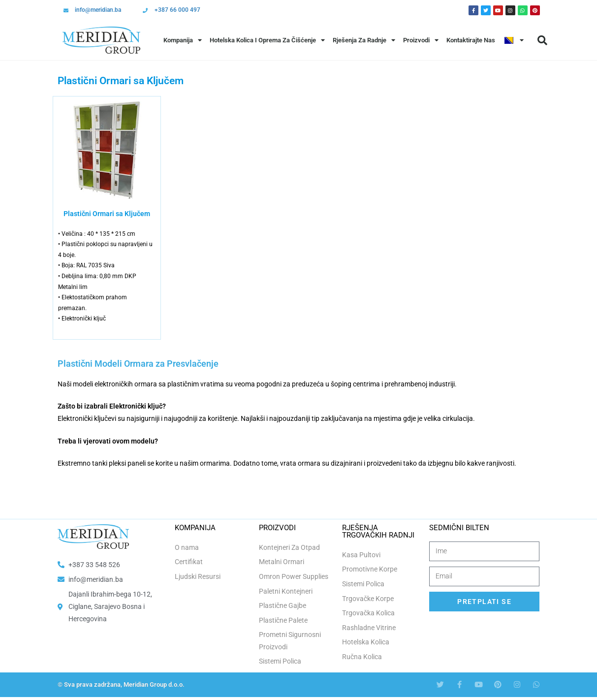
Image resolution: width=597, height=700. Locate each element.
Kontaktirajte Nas (471, 40)
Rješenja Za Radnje (364, 40)
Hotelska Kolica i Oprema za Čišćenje (267, 40)
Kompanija (183, 40)
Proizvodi (421, 40)
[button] (542, 40)
